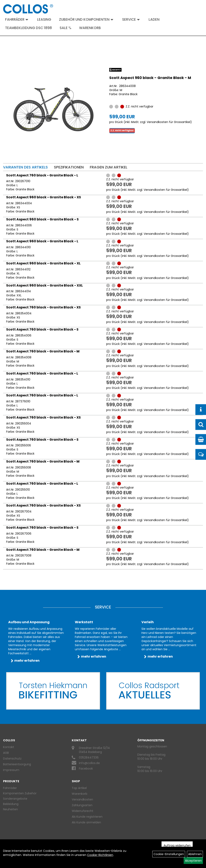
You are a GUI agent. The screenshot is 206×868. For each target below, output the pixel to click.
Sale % (65, 28)
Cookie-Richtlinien (100, 855)
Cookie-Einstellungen (169, 854)
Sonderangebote (15, 799)
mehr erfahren (27, 661)
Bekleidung (11, 804)
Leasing (44, 19)
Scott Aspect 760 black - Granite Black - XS (43, 307)
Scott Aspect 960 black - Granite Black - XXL (44, 285)
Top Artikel (79, 788)
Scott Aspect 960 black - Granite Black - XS (44, 197)
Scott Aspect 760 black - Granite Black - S (42, 329)
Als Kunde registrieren (87, 817)
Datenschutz (12, 759)
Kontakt (9, 747)
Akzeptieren (193, 861)
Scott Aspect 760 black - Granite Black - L (42, 175)
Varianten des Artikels (25, 167)
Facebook (86, 769)
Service (131, 19)
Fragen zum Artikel (109, 167)
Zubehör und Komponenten (86, 19)
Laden (154, 19)
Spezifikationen (69, 167)
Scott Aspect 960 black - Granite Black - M (150, 78)
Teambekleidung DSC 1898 (28, 28)
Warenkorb (90, 28)
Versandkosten (82, 799)
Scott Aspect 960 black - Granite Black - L (42, 241)
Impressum (11, 770)
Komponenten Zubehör (20, 793)
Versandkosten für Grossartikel (169, 122)
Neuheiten (10, 809)
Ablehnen (195, 854)
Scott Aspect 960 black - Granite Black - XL (43, 263)
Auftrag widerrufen (177, 845)
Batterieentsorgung (17, 764)
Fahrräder (17, 19)
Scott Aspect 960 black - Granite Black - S (42, 219)
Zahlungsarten (82, 805)
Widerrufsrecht (83, 811)
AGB (6, 753)
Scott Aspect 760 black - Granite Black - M (43, 351)
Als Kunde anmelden (86, 822)
